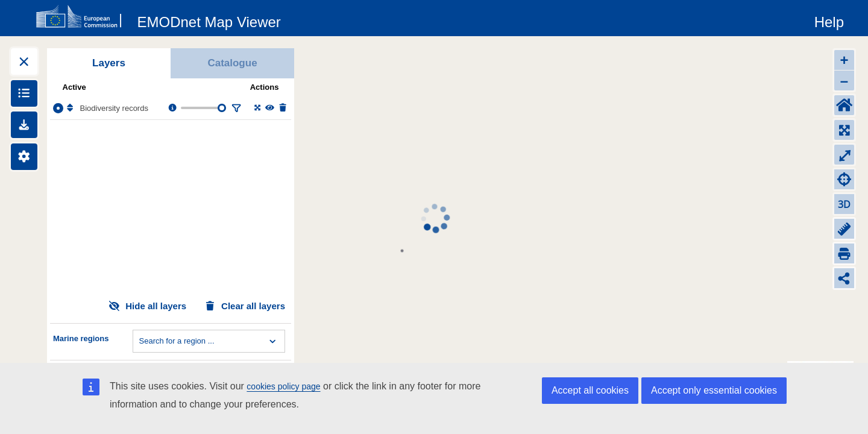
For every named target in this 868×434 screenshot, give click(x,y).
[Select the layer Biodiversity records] (58, 108)
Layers (109, 63)
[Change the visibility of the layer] (269, 108)
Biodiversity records (114, 108)
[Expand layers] (24, 61)
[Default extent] (844, 105)
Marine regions (81, 338)
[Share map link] (844, 278)
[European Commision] (81, 17)
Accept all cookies (590, 390)
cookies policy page (283, 386)
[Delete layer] (282, 108)
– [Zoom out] (844, 80)
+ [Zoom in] (844, 60)
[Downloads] (24, 125)
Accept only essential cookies (714, 390)
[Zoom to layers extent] (844, 130)
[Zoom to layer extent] (256, 108)
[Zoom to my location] (844, 179)
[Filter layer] (235, 108)
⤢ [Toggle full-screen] (844, 155)
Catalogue (232, 63)
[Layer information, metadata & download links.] (171, 108)
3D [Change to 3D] (844, 204)
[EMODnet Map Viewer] (209, 20)
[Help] (829, 20)
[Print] (844, 253)
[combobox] (140, 341)
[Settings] (24, 157)
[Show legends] (24, 93)
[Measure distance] (844, 229)
